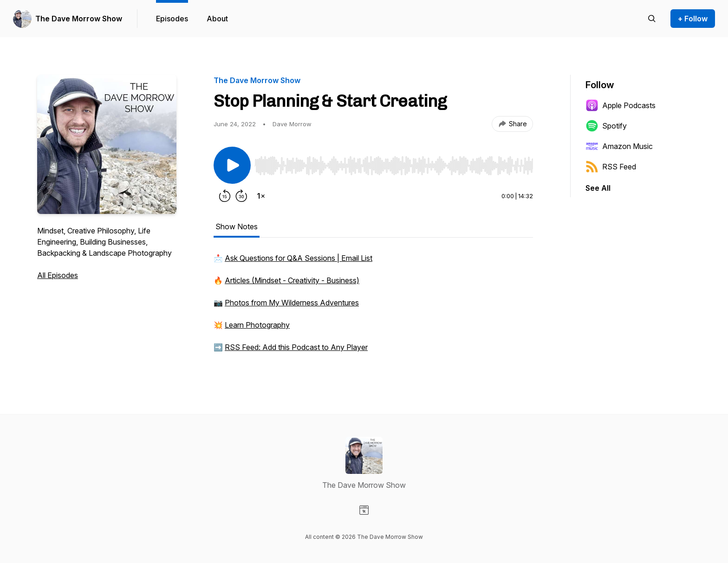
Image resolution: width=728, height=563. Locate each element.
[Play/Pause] (232, 165)
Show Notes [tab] (237, 226)
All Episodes (58, 275)
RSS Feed (611, 167)
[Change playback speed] (261, 196)
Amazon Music (619, 146)
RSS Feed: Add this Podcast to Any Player (296, 347)
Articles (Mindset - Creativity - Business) (292, 280)
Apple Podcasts (621, 105)
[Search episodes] (652, 19)
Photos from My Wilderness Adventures (292, 303)
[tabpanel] (373, 307)
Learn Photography (257, 325)
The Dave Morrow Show (79, 19)
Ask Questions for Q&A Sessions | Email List (299, 258)
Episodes (172, 19)
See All (598, 188)
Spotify (606, 126)
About (217, 19)
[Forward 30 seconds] (241, 196)
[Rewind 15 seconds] (225, 196)
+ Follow (693, 19)
